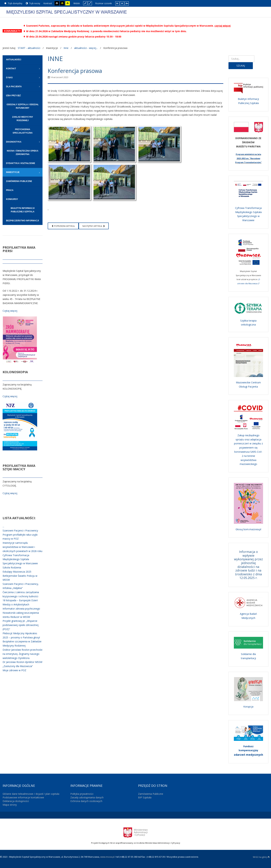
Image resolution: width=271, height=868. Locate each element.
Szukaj (241, 66)
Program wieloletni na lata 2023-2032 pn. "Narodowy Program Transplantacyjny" (248, 158)
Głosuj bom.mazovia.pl (248, 529)
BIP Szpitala (145, 797)
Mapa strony (10, 805)
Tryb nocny (33, 3)
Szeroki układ (90, 3)
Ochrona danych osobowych (86, 801)
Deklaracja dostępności (16, 801)
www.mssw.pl (107, 857)
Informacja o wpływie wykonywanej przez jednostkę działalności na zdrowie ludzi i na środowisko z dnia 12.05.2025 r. (248, 565)
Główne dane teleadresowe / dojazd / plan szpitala (31, 794)
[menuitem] (23, 60)
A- (117, 3)
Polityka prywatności (82, 794)
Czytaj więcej (10, 311)
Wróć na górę (261, 857)
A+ (127, 3)
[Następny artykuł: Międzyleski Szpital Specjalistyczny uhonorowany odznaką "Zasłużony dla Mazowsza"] (94, 226)
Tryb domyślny (13, 3)
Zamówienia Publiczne (151, 794)
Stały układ (85, 3)
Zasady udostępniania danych (87, 797)
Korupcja (248, 707)
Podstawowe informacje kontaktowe (23, 797)
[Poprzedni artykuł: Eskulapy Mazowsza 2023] (63, 226)
